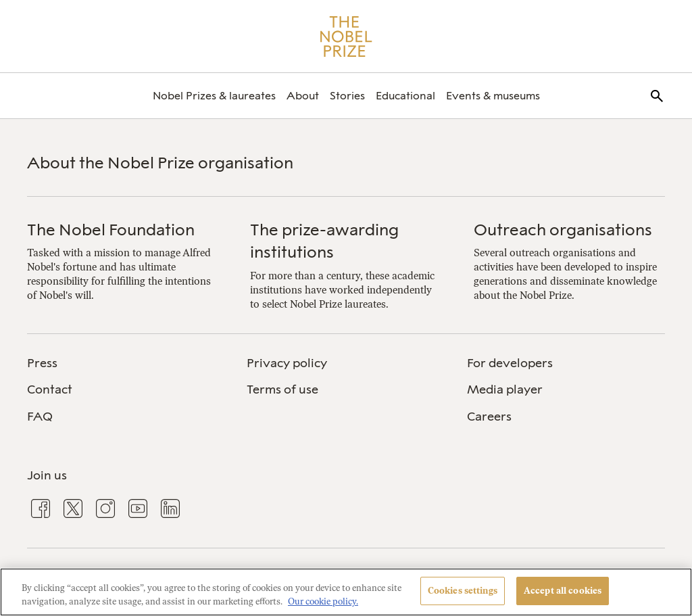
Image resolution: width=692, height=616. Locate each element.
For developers (510, 363)
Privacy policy (287, 363)
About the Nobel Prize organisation (160, 163)
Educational (405, 96)
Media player (505, 389)
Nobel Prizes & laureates (214, 96)
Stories (347, 96)
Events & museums (493, 96)
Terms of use (282, 389)
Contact (50, 389)
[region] (346, 592)
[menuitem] (214, 96)
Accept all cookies (563, 591)
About (303, 96)
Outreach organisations (563, 230)
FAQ (40, 417)
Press (42, 363)
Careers (489, 417)
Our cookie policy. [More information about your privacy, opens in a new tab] (323, 601)
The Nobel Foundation (111, 230)
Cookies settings (463, 591)
